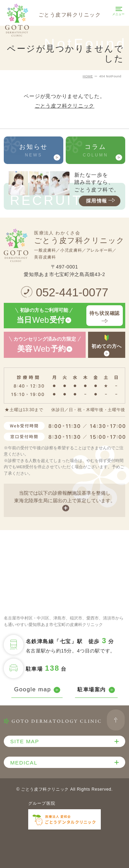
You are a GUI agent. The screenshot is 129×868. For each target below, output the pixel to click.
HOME (88, 76)
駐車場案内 (96, 690)
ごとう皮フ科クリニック (64, 106)
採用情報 (101, 201)
